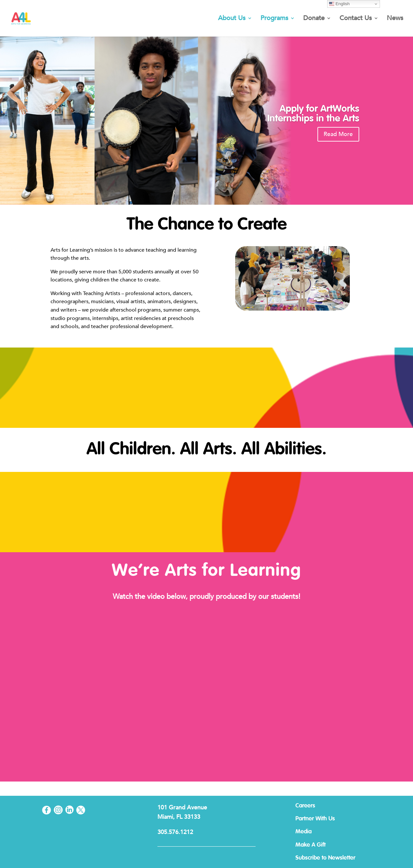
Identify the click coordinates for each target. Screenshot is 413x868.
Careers (311, 806)
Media (310, 832)
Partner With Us (321, 819)
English (339, 4)
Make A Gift (317, 845)
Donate (314, 19)
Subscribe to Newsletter (332, 858)
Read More (336, 134)
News (395, 19)
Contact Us (356, 19)
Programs (274, 19)
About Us (232, 19)
